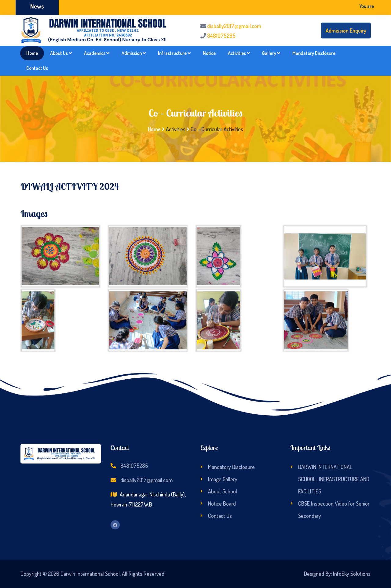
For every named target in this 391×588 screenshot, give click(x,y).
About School (223, 491)
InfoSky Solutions (352, 574)
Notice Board (222, 503)
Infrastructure (174, 53)
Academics (97, 53)
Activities (239, 53)
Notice (209, 53)
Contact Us (37, 68)
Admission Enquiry (346, 31)
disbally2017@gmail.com (234, 26)
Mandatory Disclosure (314, 53)
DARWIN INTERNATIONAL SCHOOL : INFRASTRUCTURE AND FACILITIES (334, 479)
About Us (61, 53)
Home (32, 53)
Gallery (271, 53)
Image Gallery (223, 479)
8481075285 (221, 36)
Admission (134, 53)
